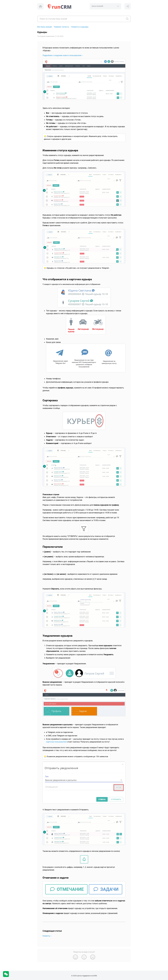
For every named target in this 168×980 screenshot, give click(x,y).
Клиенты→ (47, 936)
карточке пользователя (56, 742)
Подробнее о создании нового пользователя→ (63, 55)
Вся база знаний (45, 27)
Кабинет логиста (62, 27)
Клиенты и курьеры (80, 27)
